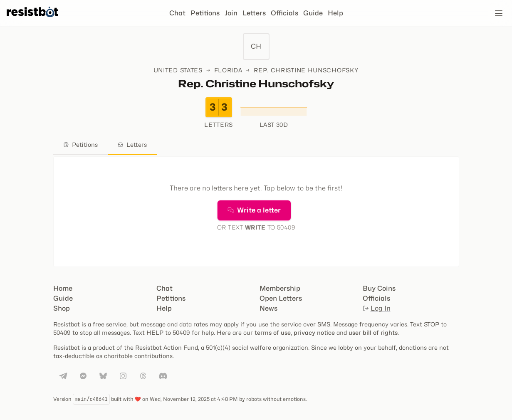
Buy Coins (379, 288)
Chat (177, 13)
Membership (280, 288)
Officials (284, 13)
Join (231, 13)
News (268, 308)
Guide (313, 13)
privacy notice (314, 332)
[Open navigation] (499, 13)
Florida (228, 70)
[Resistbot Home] (32, 20)
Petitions (205, 13)
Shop (62, 308)
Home (63, 288)
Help (335, 13)
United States (178, 70)
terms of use (273, 332)
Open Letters (281, 298)
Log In (377, 308)
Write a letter (254, 210)
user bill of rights (373, 332)
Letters (254, 13)
